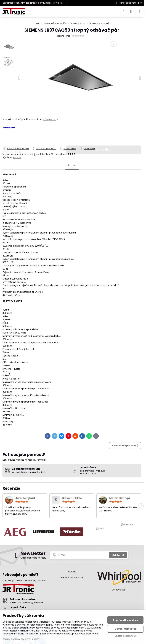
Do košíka (103, 141)
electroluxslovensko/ (72, 577)
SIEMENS (17, 157)
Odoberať (118, 555)
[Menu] (140, 12)
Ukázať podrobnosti (125, 636)
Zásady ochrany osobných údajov (21, 639)
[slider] (78, 36)
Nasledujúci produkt (125, 446)
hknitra (72, 572)
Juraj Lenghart (25, 498)
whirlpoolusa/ (119, 590)
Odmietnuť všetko (125, 629)
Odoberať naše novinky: (33, 558)
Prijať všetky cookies (125, 620)
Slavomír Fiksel (72, 498)
